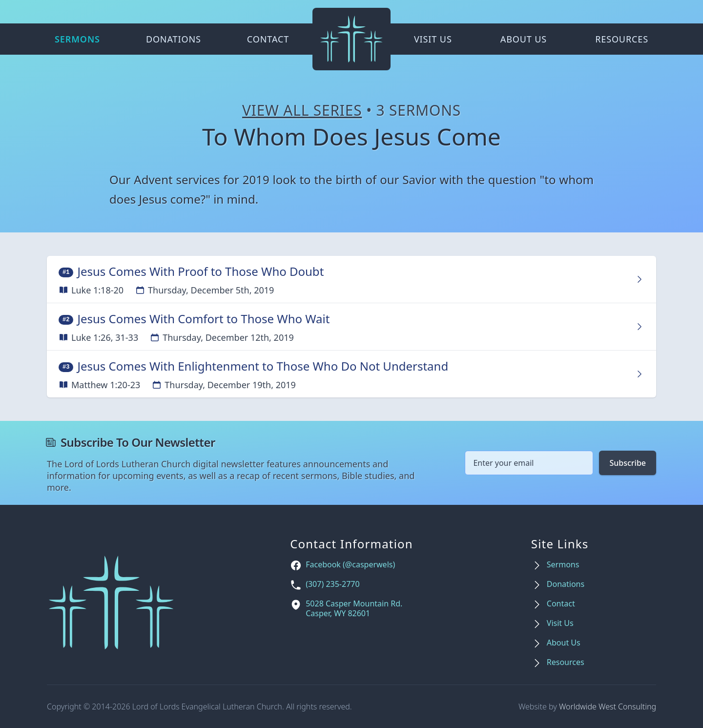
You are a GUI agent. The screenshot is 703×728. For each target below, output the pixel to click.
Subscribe (628, 463)
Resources (622, 39)
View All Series (302, 110)
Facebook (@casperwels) (350, 565)
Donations (174, 39)
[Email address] (529, 463)
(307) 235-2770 (332, 584)
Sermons (77, 39)
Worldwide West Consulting (608, 707)
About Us (524, 39)
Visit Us (433, 39)
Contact (268, 39)
